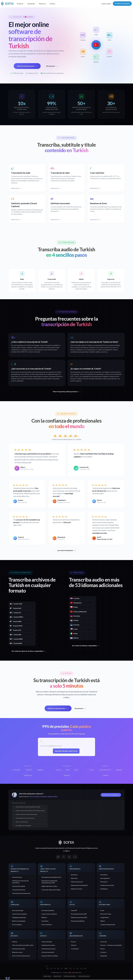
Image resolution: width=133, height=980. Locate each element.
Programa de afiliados (78, 921)
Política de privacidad (70, 976)
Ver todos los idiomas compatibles (86, 646)
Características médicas (49, 914)
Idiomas (15, 942)
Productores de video (107, 886)
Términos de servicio (84, 976)
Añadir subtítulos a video (49, 886)
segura (67, 851)
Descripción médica (48, 911)
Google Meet (105, 918)
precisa (95, 848)
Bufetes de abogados (19, 921)
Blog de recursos (17, 952)
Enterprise (74, 875)
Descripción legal (18, 911)
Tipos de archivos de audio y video (23, 945)
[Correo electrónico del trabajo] (66, 746)
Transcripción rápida (19, 886)
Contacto (103, 952)
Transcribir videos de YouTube (51, 890)
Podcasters (104, 882)
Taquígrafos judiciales (19, 918)
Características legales (19, 914)
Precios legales (17, 925)
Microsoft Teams (106, 914)
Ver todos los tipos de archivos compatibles (29, 651)
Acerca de (104, 942)
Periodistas (104, 875)
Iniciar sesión (106, 4)
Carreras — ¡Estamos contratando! (111, 945)
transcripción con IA (62, 848)
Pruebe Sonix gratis (122, 3)
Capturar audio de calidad (50, 956)
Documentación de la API (79, 914)
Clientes (74, 945)
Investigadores (105, 878)
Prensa (103, 949)
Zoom (102, 911)
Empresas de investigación (79, 886)
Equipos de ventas (77, 889)
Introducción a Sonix (19, 949)
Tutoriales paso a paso (49, 949)
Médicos (44, 918)
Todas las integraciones (108, 925)
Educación (74, 878)
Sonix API (74, 911)
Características (17, 877)
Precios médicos (47, 925)
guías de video (53, 797)
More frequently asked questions (66, 392)
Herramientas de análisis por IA (51, 877)
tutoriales (43, 797)
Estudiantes (104, 889)
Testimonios (75, 949)
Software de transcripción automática (20, 882)
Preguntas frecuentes (48, 945)
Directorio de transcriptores (21, 956)
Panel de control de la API (79, 918)
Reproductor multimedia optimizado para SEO (49, 882)
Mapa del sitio (57, 976)
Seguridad (104, 956)
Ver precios (52, 66)
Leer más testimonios (66, 550)
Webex (103, 921)
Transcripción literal (19, 890)
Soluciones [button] (31, 4)
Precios (52, 4)
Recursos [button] (42, 4)
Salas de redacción (77, 882)
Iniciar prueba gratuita (27, 66)
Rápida (89, 848)
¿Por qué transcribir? (48, 952)
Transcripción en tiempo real (21, 894)
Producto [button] (20, 4)
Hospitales (45, 921)
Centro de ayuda (34, 797)
